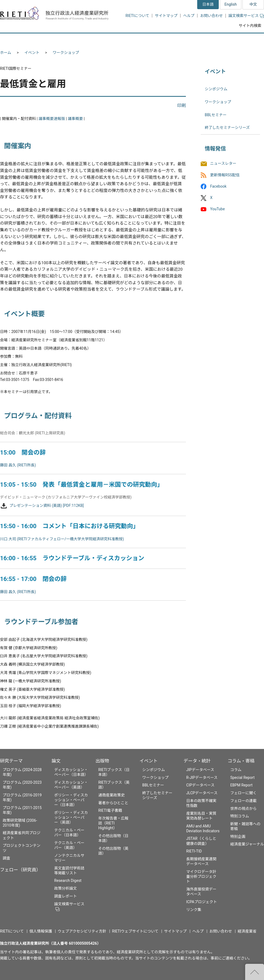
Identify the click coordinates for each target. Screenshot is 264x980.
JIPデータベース (200, 770)
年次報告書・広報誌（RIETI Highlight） (113, 823)
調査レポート (65, 896)
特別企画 (238, 837)
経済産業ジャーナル (247, 844)
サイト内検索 (250, 26)
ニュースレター (223, 164)
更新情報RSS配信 (225, 175)
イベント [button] (165, 40)
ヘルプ (189, 16)
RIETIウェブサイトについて (135, 931)
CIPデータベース (200, 785)
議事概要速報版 (52, 119)
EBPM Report (242, 785)
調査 (6, 858)
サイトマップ (166, 16)
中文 (253, 4)
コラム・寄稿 (241, 761)
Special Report (242, 778)
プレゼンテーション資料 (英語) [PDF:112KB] (47, 506)
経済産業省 (247, 931)
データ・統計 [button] (203, 40)
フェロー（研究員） (20, 870)
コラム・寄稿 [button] (244, 40)
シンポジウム (216, 89)
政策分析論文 (65, 888)
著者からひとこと (113, 803)
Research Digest (68, 881)
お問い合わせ (211, 16)
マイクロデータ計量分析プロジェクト (201, 876)
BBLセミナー (216, 115)
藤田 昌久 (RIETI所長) (18, 465)
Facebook (218, 186)
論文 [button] (103, 40)
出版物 (102, 761)
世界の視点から (244, 809)
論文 (56, 761)
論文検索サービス (246, 16)
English (230, 4)
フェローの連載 (244, 801)
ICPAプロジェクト (202, 902)
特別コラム (240, 816)
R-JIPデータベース (202, 778)
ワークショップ (66, 53)
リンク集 (194, 910)
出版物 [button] (133, 40)
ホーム (6, 53)
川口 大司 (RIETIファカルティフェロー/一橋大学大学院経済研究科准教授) (62, 539)
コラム (236, 770)
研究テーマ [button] (20, 40)
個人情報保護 (41, 931)
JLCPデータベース (202, 793)
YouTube (217, 209)
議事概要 (75, 119)
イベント (32, 53)
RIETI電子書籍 (110, 810)
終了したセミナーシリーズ (227, 128)
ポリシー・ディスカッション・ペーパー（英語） (71, 817)
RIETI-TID (194, 851)
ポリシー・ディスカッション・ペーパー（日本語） (71, 800)
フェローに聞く (244, 793)
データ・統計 (197, 761)
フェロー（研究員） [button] (64, 40)
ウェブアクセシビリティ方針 (82, 931)
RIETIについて (137, 16)
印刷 (182, 106)
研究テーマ (11, 761)
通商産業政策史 (112, 795)
